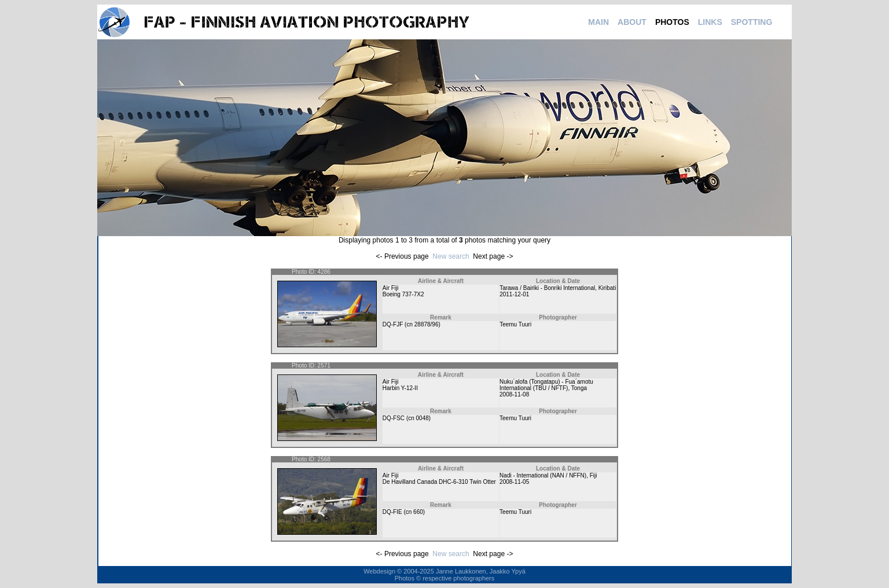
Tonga (579, 388)
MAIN (598, 22)
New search (451, 256)
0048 (423, 418)
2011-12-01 (514, 294)
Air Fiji (391, 288)
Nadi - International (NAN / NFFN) (543, 475)
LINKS (710, 22)
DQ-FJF (393, 324)
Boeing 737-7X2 (403, 294)
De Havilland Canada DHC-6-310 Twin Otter (439, 482)
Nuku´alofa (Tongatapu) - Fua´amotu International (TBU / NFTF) (546, 385)
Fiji (594, 475)
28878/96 (427, 324)
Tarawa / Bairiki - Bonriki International (547, 288)
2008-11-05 (514, 482)
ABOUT (632, 22)
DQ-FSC (394, 418)
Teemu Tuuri (515, 324)
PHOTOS (672, 22)
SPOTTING (752, 22)
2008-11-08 (514, 394)
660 (418, 512)
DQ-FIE (392, 512)
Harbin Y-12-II (400, 388)
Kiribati (607, 288)
